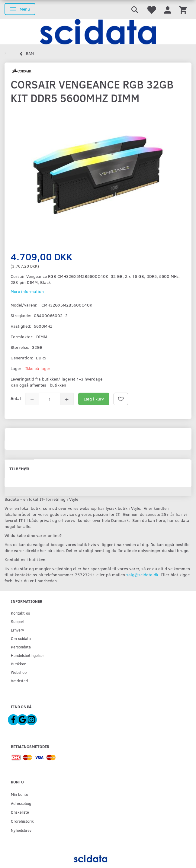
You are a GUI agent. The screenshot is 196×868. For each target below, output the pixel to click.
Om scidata (21, 638)
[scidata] (98, 32)
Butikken (19, 664)
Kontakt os (20, 613)
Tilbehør (19, 469)
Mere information (27, 291)
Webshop (19, 672)
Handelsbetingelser (27, 655)
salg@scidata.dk (142, 575)
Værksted (19, 681)
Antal (16, 398)
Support (18, 621)
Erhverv (17, 630)
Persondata (21, 647)
